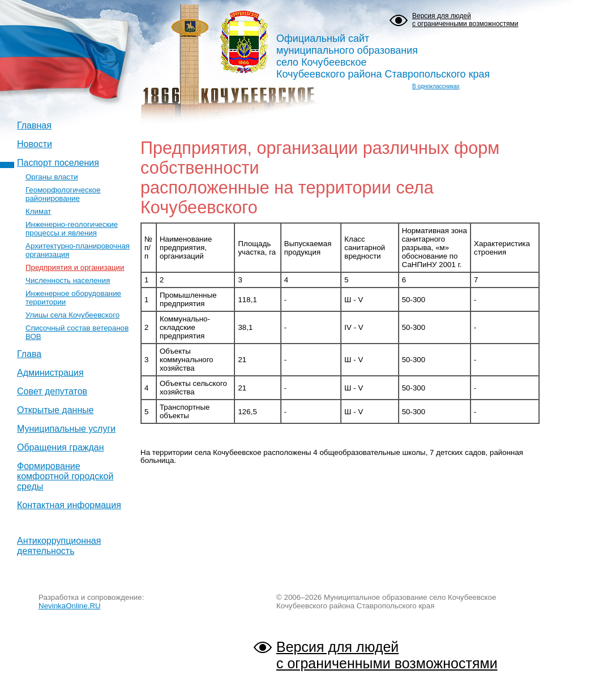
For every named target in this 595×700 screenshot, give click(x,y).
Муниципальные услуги (66, 429)
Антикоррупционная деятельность (59, 546)
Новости (35, 144)
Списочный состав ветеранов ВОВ (77, 332)
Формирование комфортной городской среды (65, 476)
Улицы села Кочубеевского (72, 315)
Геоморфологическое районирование (63, 194)
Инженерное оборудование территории (73, 298)
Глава (29, 354)
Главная (34, 125)
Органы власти (52, 177)
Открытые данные (55, 410)
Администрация (50, 373)
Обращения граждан (61, 447)
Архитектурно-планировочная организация (78, 250)
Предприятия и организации (75, 267)
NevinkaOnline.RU (70, 606)
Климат (38, 211)
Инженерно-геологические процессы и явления (72, 229)
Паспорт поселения (58, 163)
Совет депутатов (52, 391)
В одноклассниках (436, 86)
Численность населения (68, 280)
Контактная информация (69, 505)
